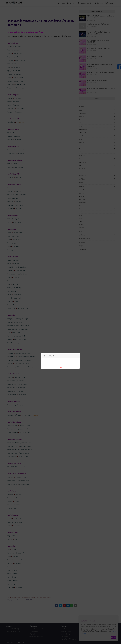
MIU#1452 (49, 356)
